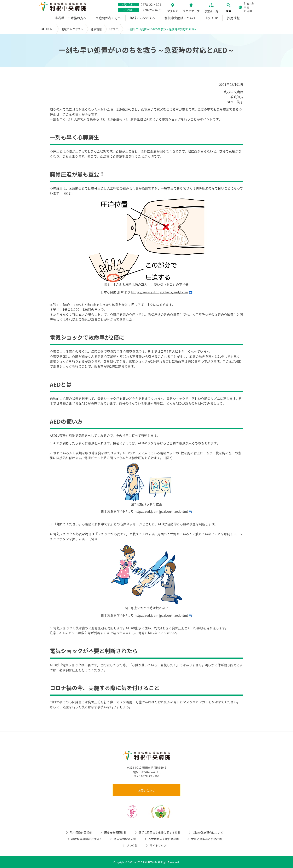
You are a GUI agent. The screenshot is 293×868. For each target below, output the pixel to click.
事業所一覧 (211, 11)
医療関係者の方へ (108, 18)
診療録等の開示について (86, 839)
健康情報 (96, 29)
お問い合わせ (146, 790)
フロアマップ (191, 11)
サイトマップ (158, 845)
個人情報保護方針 (125, 839)
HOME (50, 29)
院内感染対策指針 (81, 832)
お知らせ (212, 18)
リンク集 (132, 845)
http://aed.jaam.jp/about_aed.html (161, 511)
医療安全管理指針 (115, 832)
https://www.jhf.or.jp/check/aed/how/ (160, 292)
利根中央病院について (180, 18)
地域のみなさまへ (143, 18)
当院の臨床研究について (208, 832)
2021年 (114, 29)
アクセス (173, 11)
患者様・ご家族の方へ (71, 18)
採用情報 (233, 18)
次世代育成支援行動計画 (164, 839)
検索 (228, 11)
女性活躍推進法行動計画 (206, 839)
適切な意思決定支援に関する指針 (159, 832)
